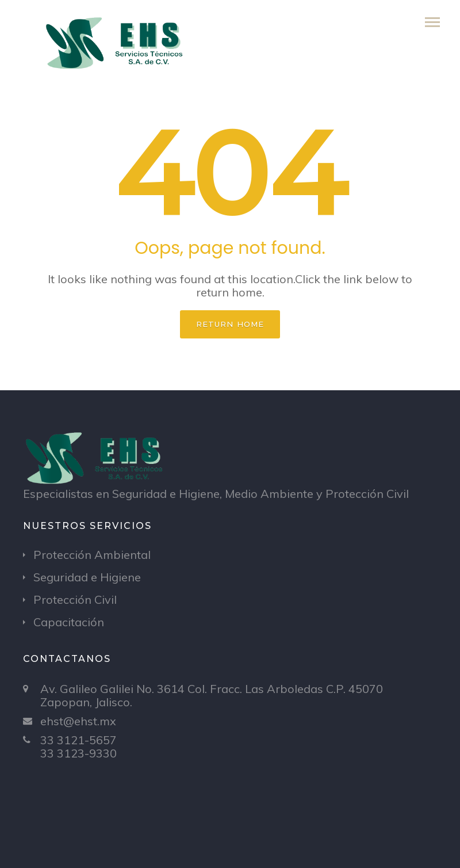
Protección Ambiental (92, 555)
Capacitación (69, 622)
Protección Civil (75, 599)
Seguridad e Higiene (87, 577)
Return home (230, 324)
